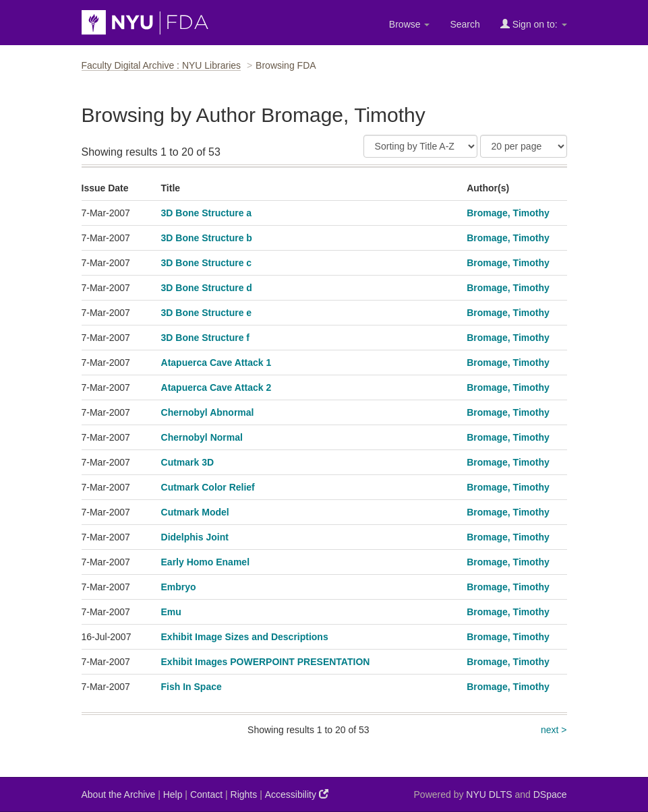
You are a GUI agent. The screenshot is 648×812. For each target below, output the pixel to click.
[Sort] (420, 146)
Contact (206, 794)
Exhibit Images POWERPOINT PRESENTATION (266, 662)
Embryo (179, 587)
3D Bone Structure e (207, 313)
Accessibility (297, 794)
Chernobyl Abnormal (208, 412)
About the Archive (119, 794)
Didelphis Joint (195, 537)
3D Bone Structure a (207, 213)
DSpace (550, 794)
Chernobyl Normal (202, 437)
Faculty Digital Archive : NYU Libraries (161, 65)
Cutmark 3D (188, 462)
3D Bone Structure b (207, 238)
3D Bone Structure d (207, 288)
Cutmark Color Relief (208, 487)
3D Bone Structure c (207, 263)
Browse (410, 24)
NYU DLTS (489, 794)
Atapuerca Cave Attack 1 (216, 363)
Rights (244, 794)
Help (173, 794)
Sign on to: (534, 24)
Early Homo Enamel (206, 562)
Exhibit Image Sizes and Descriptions (245, 637)
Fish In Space (192, 687)
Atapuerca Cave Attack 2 (216, 387)
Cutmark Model (195, 512)
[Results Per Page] (524, 146)
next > (554, 730)
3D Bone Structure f (205, 338)
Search (465, 24)
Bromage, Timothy (508, 213)
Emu (171, 612)
